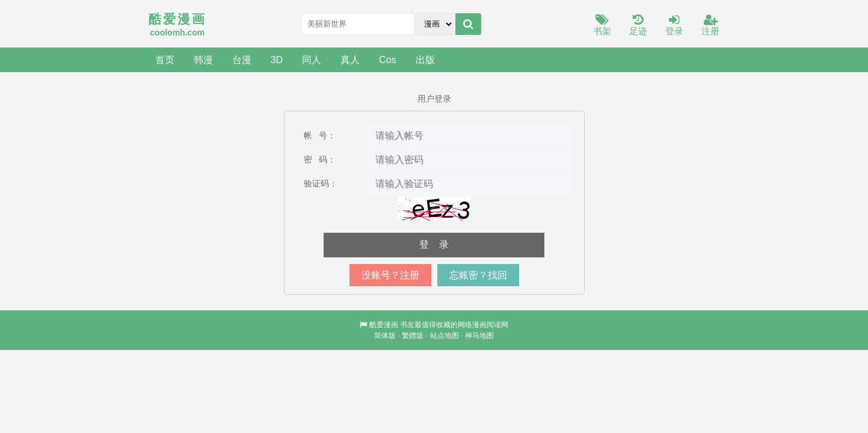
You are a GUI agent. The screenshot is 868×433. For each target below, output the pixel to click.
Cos (388, 60)
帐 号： (320, 135)
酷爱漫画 (384, 325)
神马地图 (479, 336)
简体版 (385, 336)
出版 (425, 60)
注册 (710, 26)
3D (277, 60)
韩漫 (203, 60)
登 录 (434, 244)
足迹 (638, 26)
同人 (312, 60)
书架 (602, 26)
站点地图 (445, 336)
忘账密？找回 (478, 275)
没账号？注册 (390, 275)
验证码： (321, 183)
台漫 (242, 60)
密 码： (320, 159)
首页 (165, 60)
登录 (674, 26)
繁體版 (413, 336)
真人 (350, 60)
